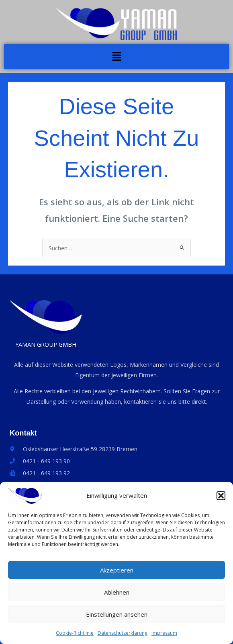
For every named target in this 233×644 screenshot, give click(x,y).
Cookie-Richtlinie (75, 635)
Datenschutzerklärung (123, 635)
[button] (221, 498)
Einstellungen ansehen (117, 617)
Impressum (164, 635)
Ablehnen (117, 595)
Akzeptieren (117, 572)
